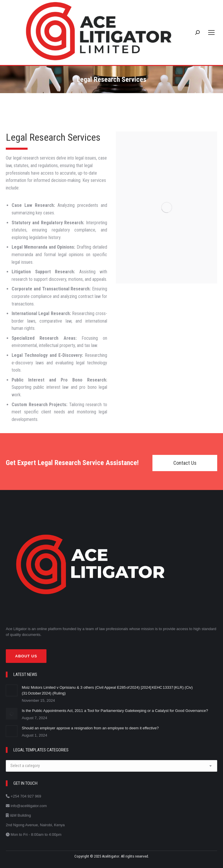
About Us (26, 656)
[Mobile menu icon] (211, 32)
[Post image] (12, 690)
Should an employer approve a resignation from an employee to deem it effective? (91, 728)
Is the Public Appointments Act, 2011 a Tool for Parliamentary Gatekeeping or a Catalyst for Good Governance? (115, 711)
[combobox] (111, 766)
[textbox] (25, 766)
